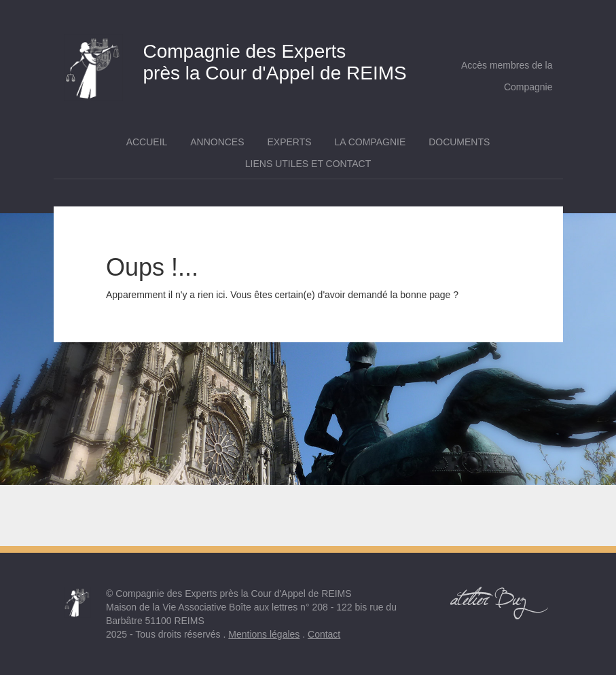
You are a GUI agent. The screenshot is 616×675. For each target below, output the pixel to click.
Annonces (217, 142)
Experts (289, 142)
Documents (459, 142)
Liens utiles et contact (308, 164)
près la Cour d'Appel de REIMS (245, 59)
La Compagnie (370, 142)
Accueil (147, 142)
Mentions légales (264, 634)
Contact (324, 634)
